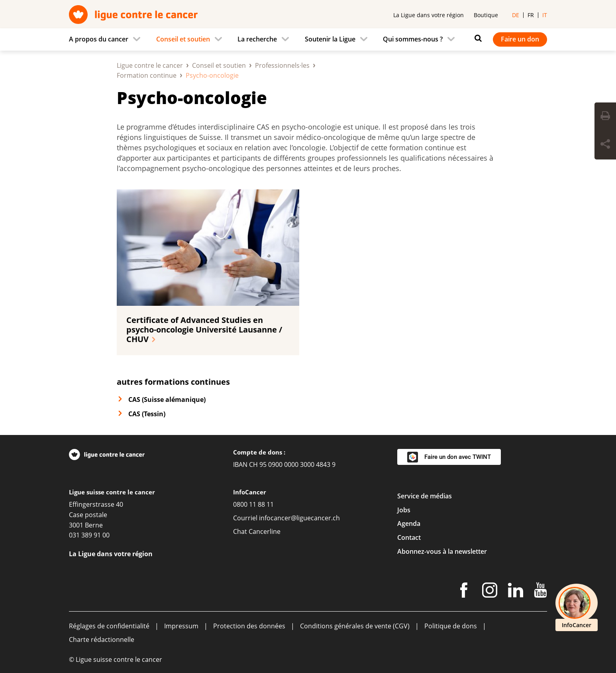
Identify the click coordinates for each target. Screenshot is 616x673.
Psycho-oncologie (192, 97)
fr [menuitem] (531, 15)
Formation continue (147, 75)
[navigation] (308, 39)
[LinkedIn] (516, 592)
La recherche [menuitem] (257, 39)
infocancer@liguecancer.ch (299, 518)
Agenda (409, 523)
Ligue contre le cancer (150, 65)
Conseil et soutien (219, 65)
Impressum (181, 626)
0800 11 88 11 (253, 504)
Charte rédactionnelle (102, 640)
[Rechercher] (476, 38)
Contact (409, 537)
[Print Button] (605, 117)
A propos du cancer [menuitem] (99, 39)
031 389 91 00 (89, 535)
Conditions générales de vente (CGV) (355, 626)
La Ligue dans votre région (429, 15)
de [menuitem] (516, 15)
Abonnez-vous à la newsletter (442, 551)
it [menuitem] (545, 15)
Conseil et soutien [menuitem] (183, 39)
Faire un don (520, 39)
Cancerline (265, 531)
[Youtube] (540, 592)
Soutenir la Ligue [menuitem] (330, 39)
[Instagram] (490, 592)
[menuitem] (107, 39)
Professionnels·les (282, 65)
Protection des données (249, 626)
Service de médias (425, 496)
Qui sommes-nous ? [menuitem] (413, 39)
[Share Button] (605, 145)
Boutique (486, 15)
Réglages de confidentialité (109, 626)
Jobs (404, 510)
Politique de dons (451, 626)
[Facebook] (464, 592)
